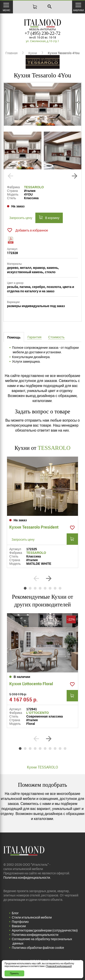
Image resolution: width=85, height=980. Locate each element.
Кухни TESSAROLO (42, 767)
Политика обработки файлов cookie (38, 948)
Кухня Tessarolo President (34, 527)
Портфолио (20, 922)
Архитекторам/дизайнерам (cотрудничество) (45, 930)
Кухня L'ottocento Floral (31, 684)
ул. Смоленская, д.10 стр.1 (42, 41)
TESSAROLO (34, 187)
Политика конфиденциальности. (27, 877)
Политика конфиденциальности (35, 935)
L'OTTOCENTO (38, 713)
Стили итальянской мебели (32, 917)
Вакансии (19, 926)
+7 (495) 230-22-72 (43, 33)
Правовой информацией (59, 966)
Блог (15, 913)
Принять (14, 973)
